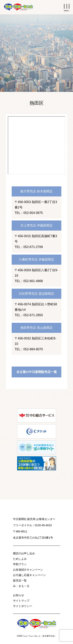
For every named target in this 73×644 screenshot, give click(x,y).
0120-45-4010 (43, 525)
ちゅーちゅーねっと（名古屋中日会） (40, 636)
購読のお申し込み (24, 553)
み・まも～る (21, 586)
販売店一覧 (20, 580)
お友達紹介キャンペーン (28, 570)
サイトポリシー (23, 606)
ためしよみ (20, 559)
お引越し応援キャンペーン (29, 575)
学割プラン (20, 564)
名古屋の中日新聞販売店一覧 (37, 372)
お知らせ (18, 595)
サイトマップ (21, 601)
